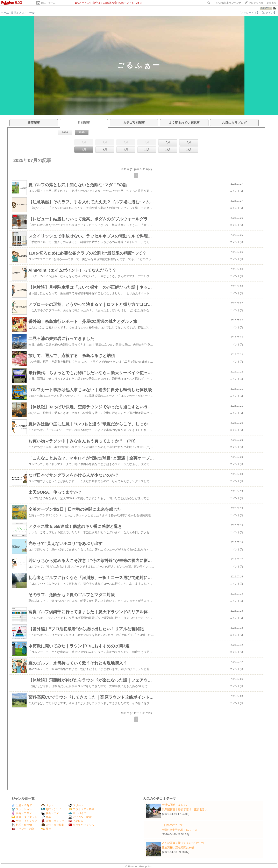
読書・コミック (53, 821)
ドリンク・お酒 (23, 829)
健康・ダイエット (24, 817)
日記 (14, 13)
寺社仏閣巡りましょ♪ (175, 805)
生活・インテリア (24, 821)
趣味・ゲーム (48, 3)
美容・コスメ (22, 813)
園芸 (46, 829)
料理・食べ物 (22, 825)
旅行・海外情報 (53, 825)
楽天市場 (271, 3)
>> (229, 3)
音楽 (46, 817)
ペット (48, 805)
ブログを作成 (256, 3)
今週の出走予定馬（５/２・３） (181, 830)
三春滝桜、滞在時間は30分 (178, 848)
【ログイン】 (268, 13)
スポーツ (76, 805)
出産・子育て (22, 805)
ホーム (5, 13)
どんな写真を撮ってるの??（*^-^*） (184, 843)
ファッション (22, 809)
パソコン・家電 (80, 817)
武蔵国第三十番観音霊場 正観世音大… (186, 809)
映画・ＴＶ (50, 813)
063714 (266, 8)
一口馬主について (172, 825)
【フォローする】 (249, 13)
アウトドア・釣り (81, 809)
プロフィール (27, 13)
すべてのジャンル (81, 825)
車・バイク (77, 813)
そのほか (76, 821)
